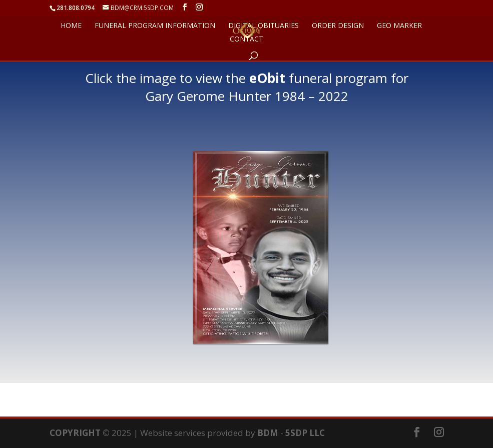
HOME (71, 26)
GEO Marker (399, 26)
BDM (268, 433)
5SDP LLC (305, 433)
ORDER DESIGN (338, 26)
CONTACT (247, 39)
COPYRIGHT (75, 433)
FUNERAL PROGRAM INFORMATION (155, 26)
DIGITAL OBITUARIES (264, 26)
